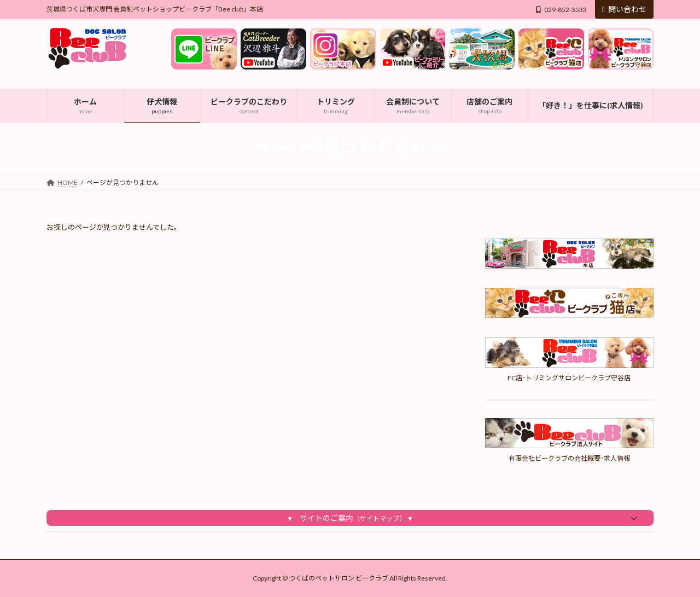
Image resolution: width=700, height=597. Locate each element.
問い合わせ (624, 9)
